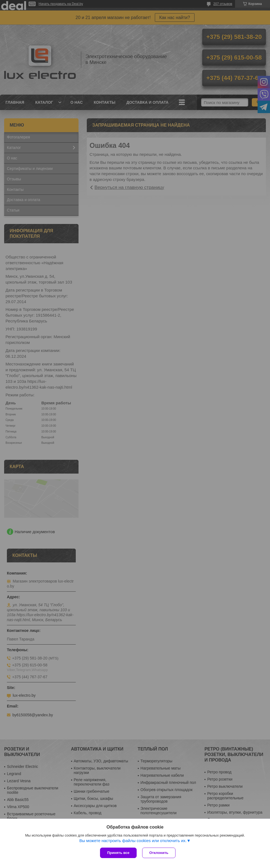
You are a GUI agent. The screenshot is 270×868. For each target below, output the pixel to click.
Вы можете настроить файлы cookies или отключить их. (133, 841)
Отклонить (159, 853)
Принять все (118, 853)
